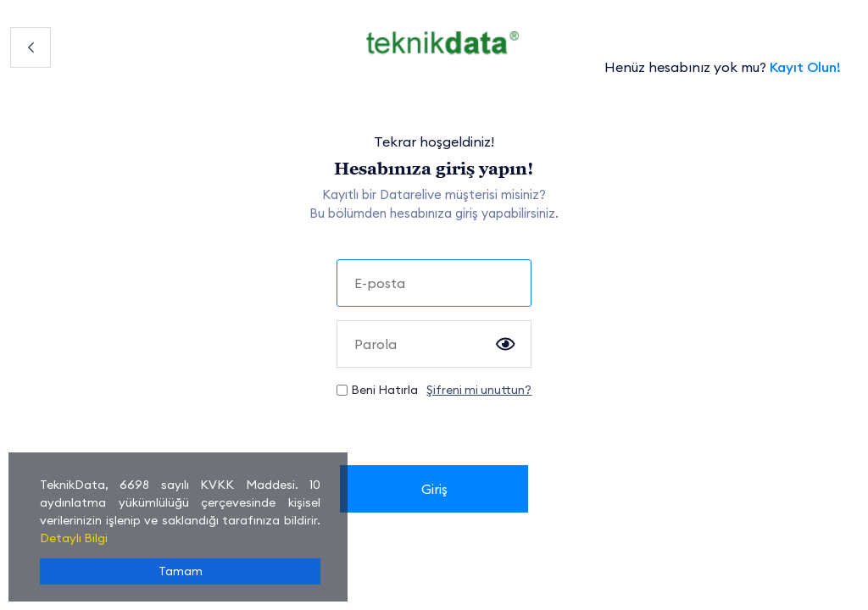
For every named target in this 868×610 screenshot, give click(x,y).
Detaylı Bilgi (74, 538)
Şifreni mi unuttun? (479, 390)
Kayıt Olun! (805, 67)
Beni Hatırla (384, 390)
